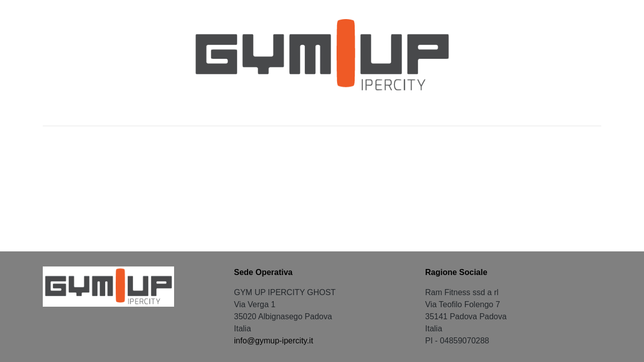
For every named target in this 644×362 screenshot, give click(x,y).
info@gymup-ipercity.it (273, 341)
